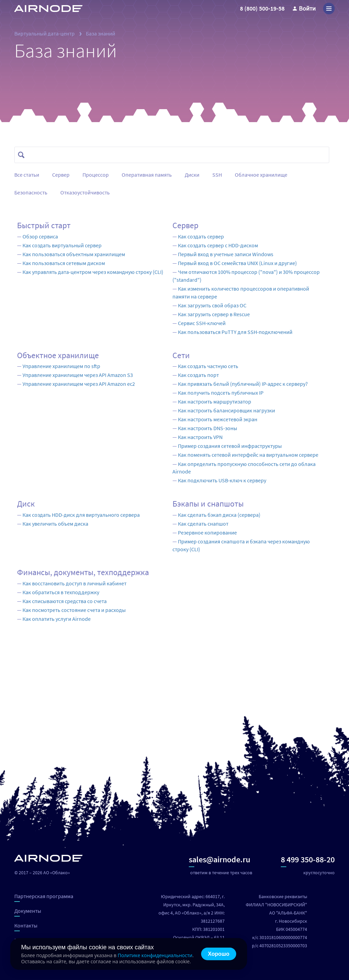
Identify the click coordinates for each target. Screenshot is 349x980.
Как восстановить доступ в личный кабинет (74, 583)
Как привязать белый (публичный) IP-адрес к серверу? (243, 384)
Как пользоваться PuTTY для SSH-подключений (235, 332)
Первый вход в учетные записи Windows (226, 254)
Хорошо (219, 954)
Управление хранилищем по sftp (61, 366)
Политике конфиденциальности (155, 955)
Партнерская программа (44, 897)
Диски (192, 175)
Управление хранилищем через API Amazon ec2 (79, 384)
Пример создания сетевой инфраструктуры (230, 446)
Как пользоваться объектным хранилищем (74, 254)
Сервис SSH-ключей (202, 323)
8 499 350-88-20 (308, 861)
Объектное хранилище (58, 355)
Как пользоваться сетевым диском (64, 263)
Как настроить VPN (200, 437)
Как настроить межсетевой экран (218, 419)
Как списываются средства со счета (65, 601)
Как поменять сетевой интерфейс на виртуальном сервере (248, 455)
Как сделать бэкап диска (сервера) (219, 515)
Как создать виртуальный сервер (62, 245)
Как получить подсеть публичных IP (221, 393)
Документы (28, 912)
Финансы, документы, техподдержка (83, 572)
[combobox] (175, 155)
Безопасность (31, 192)
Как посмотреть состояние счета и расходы (74, 610)
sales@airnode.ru (219, 861)
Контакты (26, 927)
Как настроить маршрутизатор (215, 401)
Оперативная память (147, 175)
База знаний (101, 33)
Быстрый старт (44, 225)
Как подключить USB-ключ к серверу (222, 480)
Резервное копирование (207, 532)
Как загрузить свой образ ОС (212, 305)
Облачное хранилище (261, 175)
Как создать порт (198, 375)
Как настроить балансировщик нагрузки (226, 410)
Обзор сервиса (40, 236)
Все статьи (27, 175)
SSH (217, 175)
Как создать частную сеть (208, 366)
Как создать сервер (201, 236)
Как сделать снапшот (203, 524)
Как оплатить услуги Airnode (57, 619)
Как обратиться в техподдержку (61, 592)
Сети (181, 355)
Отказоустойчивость (85, 192)
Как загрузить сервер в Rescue (214, 314)
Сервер (61, 175)
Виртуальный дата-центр (44, 33)
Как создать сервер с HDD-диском (218, 245)
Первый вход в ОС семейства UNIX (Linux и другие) (237, 263)
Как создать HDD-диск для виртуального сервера (81, 515)
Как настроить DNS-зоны (208, 428)
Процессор (96, 175)
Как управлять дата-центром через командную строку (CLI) (93, 272)
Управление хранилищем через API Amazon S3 (78, 375)
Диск (26, 504)
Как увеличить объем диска (55, 524)
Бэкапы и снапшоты (208, 504)
